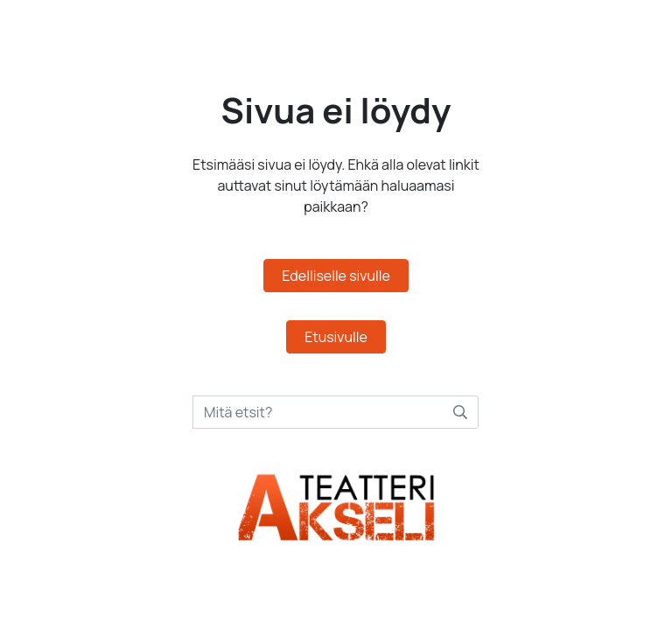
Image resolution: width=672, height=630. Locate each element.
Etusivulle (336, 337)
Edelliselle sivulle (336, 276)
